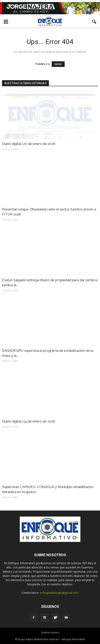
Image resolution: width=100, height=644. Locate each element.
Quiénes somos (50, 632)
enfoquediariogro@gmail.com (59, 593)
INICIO (58, 64)
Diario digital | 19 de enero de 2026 (29, 421)
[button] (94, 22)
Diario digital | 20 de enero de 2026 (29, 144)
